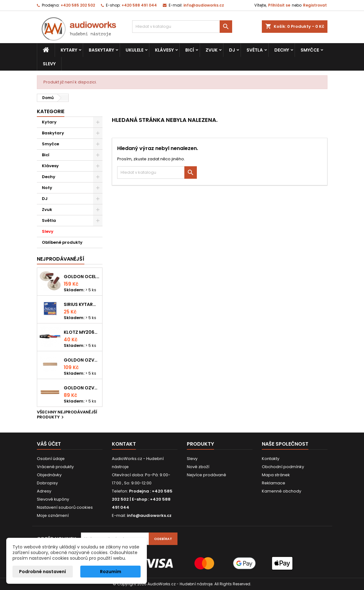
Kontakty (271, 459)
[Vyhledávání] (182, 27)
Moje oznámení (53, 515)
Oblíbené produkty (62, 242)
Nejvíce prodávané (207, 475)
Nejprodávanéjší (61, 259)
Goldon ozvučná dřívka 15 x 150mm (82, 388)
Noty (47, 188)
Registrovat (315, 5)
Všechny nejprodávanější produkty (67, 415)
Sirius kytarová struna (82, 304)
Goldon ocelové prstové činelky (82, 277)
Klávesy (164, 50)
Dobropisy (47, 483)
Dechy (282, 50)
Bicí (190, 50)
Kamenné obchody (282, 491)
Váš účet (49, 444)
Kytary (69, 50)
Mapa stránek (276, 475)
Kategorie (51, 111)
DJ (232, 50)
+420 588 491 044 (139, 5)
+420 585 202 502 (78, 5)
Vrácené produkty (55, 467)
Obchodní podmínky (283, 467)
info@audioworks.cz (204, 5)
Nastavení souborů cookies (65, 507)
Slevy (49, 64)
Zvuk (212, 50)
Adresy (44, 491)
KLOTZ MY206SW (82, 332)
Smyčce (310, 50)
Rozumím (111, 572)
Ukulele (135, 50)
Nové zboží (198, 467)
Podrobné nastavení (42, 572)
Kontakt (124, 444)
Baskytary (101, 50)
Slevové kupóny (53, 499)
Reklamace (274, 483)
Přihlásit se (279, 5)
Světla (255, 50)
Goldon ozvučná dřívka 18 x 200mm (82, 360)
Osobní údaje (51, 459)
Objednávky (49, 475)
